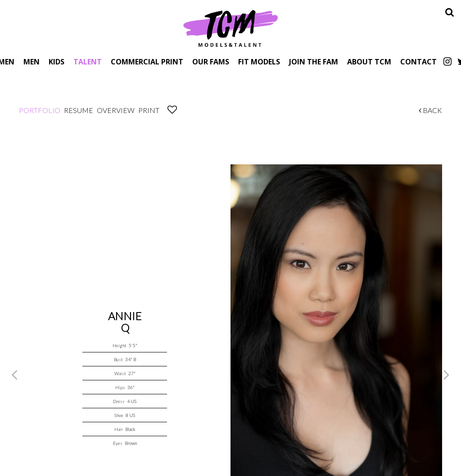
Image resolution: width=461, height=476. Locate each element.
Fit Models (259, 61)
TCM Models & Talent (230, 28)
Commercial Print (147, 61)
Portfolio (40, 110)
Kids (56, 61)
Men (32, 61)
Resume (79, 110)
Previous (14, 374)
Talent (88, 61)
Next (447, 374)
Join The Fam (314, 61)
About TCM (369, 61)
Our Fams (211, 61)
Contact (418, 61)
